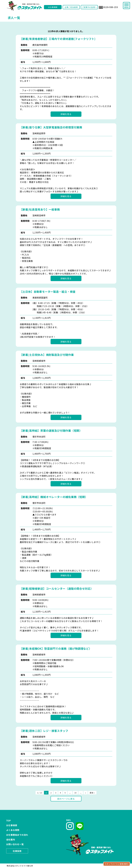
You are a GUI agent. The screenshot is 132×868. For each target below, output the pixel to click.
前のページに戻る (66, 799)
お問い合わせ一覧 (15, 844)
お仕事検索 (53, 7)
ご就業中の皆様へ (89, 7)
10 (75, 793)
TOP (8, 821)
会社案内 (11, 840)
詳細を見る (66, 114)
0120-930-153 (108, 7)
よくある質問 (13, 830)
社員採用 (17, 851)
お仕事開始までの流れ (17, 835)
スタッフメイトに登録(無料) (117, 864)
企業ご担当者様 (71, 7)
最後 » (92, 793)
